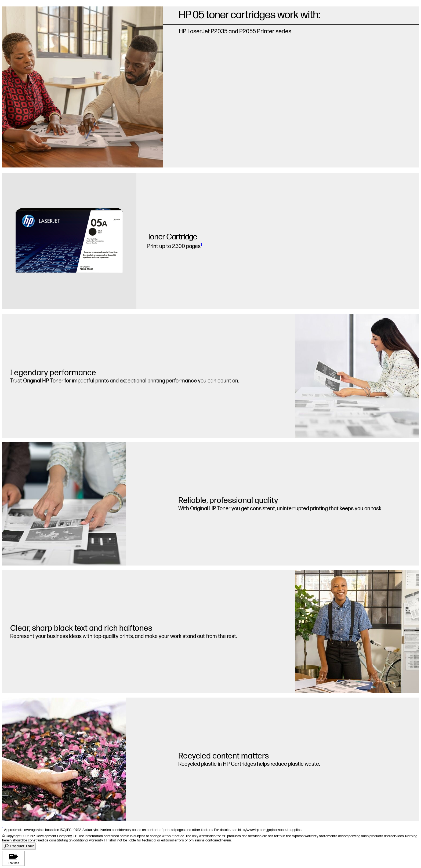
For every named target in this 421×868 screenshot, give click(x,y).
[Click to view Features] (13, 858)
